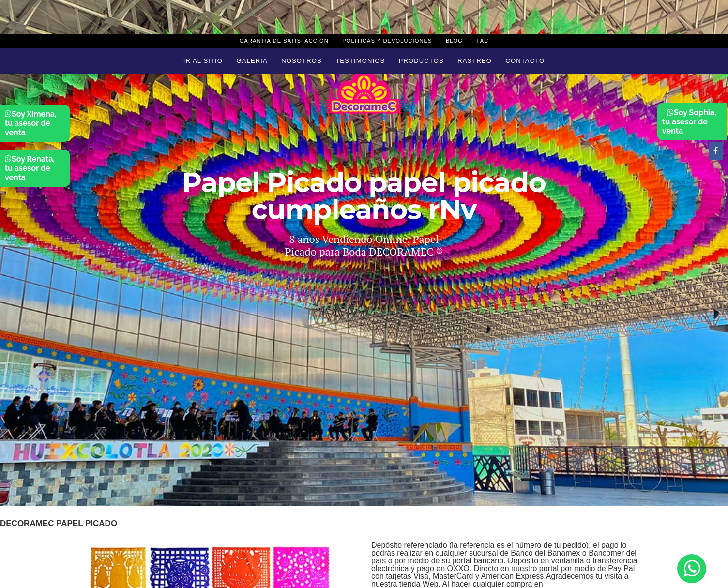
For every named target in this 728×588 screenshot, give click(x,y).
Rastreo (475, 61)
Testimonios (360, 61)
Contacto (525, 61)
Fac (482, 41)
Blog (454, 41)
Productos (421, 61)
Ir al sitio (203, 61)
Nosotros (301, 61)
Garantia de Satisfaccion (284, 41)
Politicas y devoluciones (387, 41)
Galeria (252, 61)
